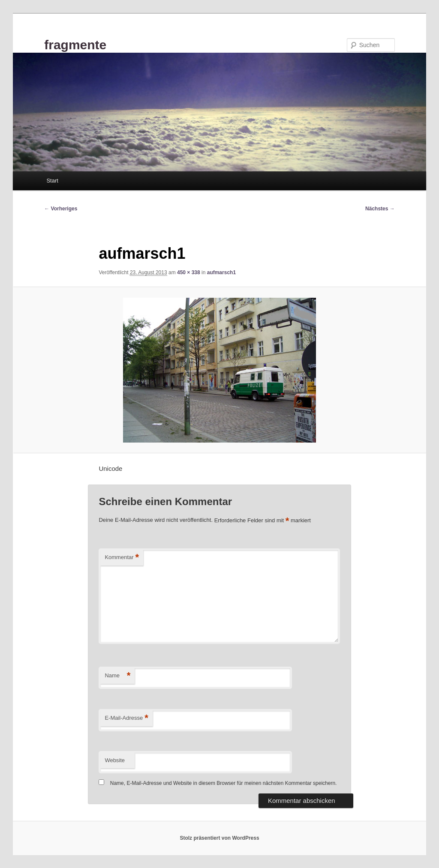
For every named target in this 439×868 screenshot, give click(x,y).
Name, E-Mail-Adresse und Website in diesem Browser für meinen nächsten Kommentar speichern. (224, 783)
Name (117, 676)
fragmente (75, 45)
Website (115, 760)
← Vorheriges (61, 209)
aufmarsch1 (221, 272)
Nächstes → (380, 209)
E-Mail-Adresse (126, 718)
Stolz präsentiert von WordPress (219, 838)
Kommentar (122, 558)
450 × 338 (189, 272)
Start (52, 181)
